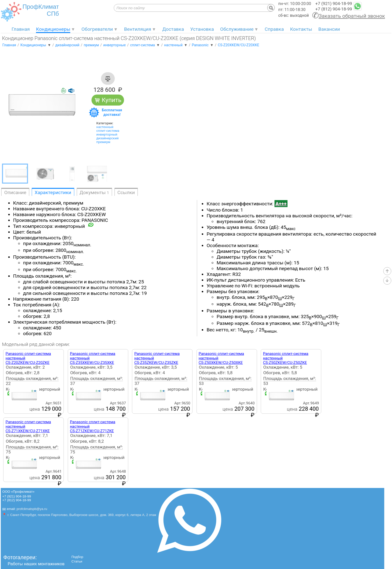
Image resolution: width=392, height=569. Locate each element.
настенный (105, 127)
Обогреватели (97, 29)
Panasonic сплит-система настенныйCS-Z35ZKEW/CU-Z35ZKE (157, 358)
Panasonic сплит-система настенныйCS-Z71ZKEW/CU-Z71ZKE (93, 426)
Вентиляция (137, 29)
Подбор (77, 557)
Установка (202, 29)
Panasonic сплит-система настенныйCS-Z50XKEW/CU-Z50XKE (221, 358)
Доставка (173, 29)
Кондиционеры (53, 29)
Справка (274, 29)
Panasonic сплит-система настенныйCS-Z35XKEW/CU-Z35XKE (93, 358)
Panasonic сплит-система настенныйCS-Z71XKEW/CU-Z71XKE (28, 426)
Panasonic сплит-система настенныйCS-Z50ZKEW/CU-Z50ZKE (286, 358)
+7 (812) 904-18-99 (334, 9)
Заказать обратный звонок (352, 16)
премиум (103, 142)
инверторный (107, 134)
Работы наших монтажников (36, 564)
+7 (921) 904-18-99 (334, 4)
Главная (21, 29)
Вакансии (329, 29)
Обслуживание (237, 29)
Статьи (77, 561)
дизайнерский (107, 138)
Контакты (301, 29)
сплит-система (108, 131)
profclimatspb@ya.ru (32, 509)
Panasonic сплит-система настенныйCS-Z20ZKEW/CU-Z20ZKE (28, 358)
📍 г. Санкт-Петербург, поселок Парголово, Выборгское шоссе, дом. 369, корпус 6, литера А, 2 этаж (79, 515)
